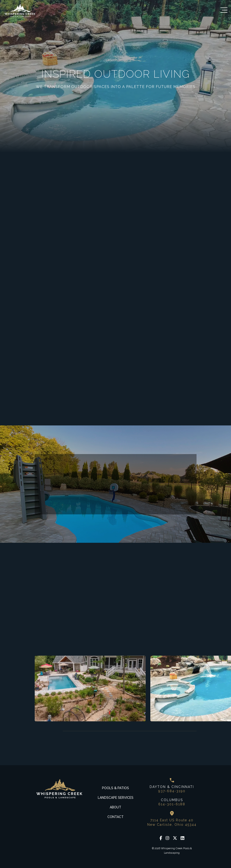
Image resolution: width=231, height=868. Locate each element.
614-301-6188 (172, 804)
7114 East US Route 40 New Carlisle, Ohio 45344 (172, 822)
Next (50, 731)
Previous (38, 731)
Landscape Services (116, 798)
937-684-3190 (172, 791)
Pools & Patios (115, 788)
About (115, 807)
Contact (115, 817)
